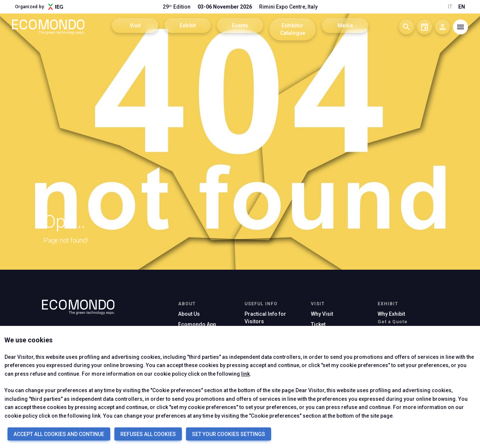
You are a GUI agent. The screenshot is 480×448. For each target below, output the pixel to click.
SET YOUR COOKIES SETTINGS (229, 434)
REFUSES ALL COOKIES (148, 434)
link (245, 374)
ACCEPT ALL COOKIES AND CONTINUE (59, 434)
